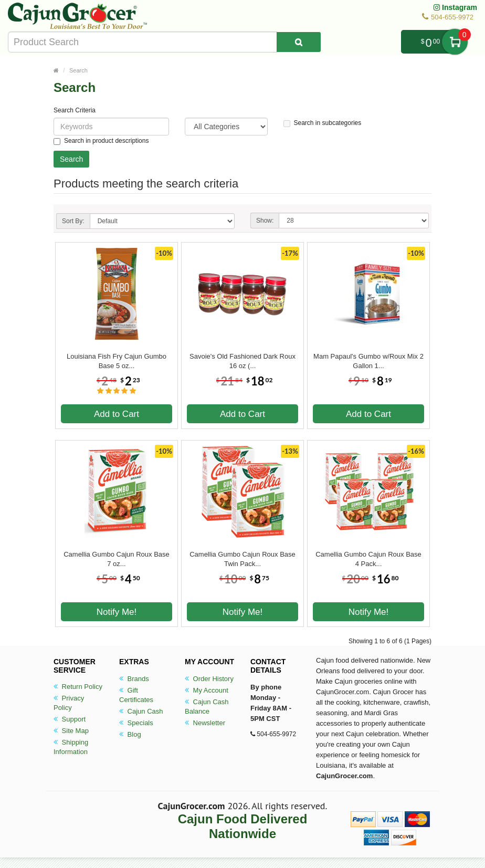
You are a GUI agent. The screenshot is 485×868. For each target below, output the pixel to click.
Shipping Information (71, 747)
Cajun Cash (141, 711)
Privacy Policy (69, 703)
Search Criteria (75, 110)
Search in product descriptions (101, 141)
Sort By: (73, 221)
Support (70, 719)
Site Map (71, 731)
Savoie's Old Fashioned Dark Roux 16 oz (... (242, 361)
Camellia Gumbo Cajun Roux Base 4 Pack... (368, 559)
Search (78, 70)
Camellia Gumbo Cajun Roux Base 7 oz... (117, 559)
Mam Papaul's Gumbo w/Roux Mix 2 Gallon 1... (368, 361)
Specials (136, 723)
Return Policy (78, 687)
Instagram (455, 7)
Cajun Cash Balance (207, 707)
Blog (130, 734)
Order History (209, 679)
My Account (207, 690)
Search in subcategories (323, 123)
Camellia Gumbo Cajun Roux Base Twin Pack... (242, 559)
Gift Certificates (136, 695)
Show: (265, 221)
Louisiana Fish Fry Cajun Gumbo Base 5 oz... (117, 361)
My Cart (455, 42)
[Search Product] (299, 42)
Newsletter (205, 723)
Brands (134, 679)
